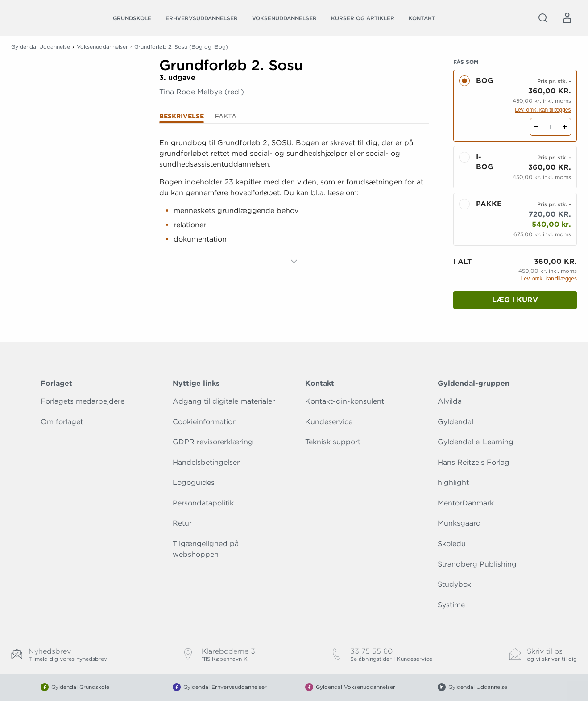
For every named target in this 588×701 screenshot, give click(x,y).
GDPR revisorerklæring (213, 442)
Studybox (454, 584)
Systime (451, 605)
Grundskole (132, 18)
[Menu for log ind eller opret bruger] (567, 18)
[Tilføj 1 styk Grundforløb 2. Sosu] (565, 127)
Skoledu (452, 544)
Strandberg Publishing (477, 564)
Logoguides (194, 482)
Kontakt (422, 18)
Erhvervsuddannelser (202, 18)
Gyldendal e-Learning (476, 442)
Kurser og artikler (363, 18)
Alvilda (450, 401)
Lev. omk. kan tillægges (543, 110)
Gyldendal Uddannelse (41, 47)
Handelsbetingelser (206, 462)
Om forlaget (62, 422)
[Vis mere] (294, 261)
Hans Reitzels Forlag (474, 462)
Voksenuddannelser (284, 18)
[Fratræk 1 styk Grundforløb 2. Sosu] (536, 127)
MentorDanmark (466, 503)
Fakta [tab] (226, 116)
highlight (453, 482)
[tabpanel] (294, 200)
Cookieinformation (205, 422)
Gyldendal (455, 422)
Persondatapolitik (203, 503)
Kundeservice (329, 422)
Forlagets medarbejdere (83, 401)
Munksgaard (459, 523)
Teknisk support (333, 442)
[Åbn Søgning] (543, 18)
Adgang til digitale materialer (224, 401)
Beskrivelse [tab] (182, 116)
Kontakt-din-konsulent (345, 401)
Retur (182, 523)
